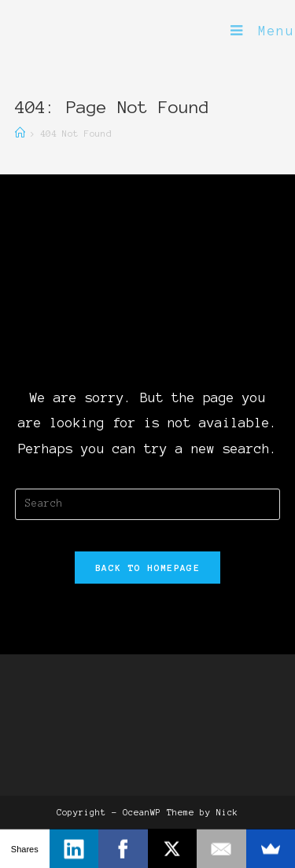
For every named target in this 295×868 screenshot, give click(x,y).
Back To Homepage (147, 568)
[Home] (20, 133)
